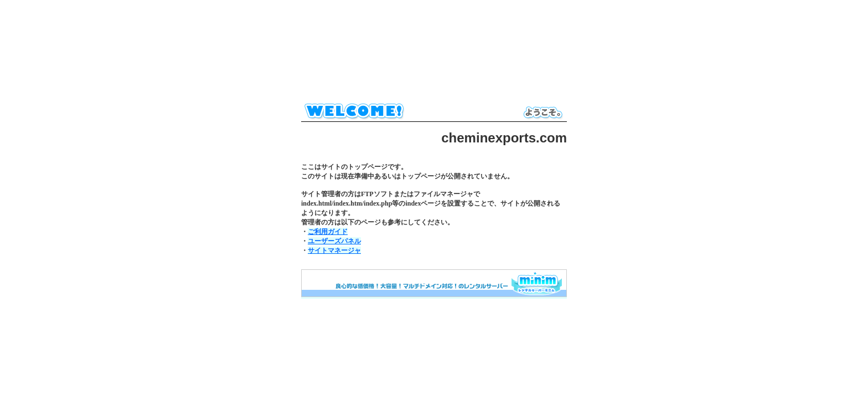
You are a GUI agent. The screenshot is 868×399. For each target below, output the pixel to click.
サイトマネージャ (334, 250)
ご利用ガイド (328, 232)
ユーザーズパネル (334, 241)
